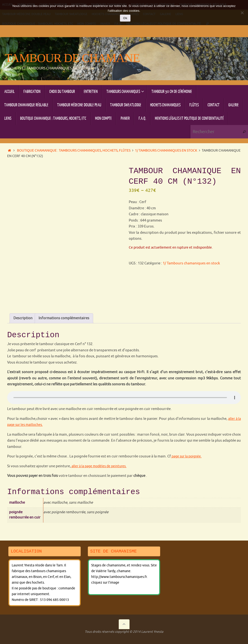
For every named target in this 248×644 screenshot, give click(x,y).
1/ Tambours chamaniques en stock (166, 151)
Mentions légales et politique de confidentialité (51, 628)
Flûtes (223, 617)
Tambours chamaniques (134, 612)
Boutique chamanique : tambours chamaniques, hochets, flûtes (74, 151)
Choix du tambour (68, 612)
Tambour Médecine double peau (96, 617)
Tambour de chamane (72, 58)
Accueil (14, 612)
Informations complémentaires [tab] (64, 279)
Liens (50, 623)
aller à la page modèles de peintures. (101, 426)
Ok (125, 18)
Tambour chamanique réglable (35, 617)
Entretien (99, 612)
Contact (15, 623)
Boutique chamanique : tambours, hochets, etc (101, 623)
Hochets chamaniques (192, 617)
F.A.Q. (197, 623)
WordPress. (235, 634)
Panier (181, 623)
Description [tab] (23, 279)
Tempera (216, 634)
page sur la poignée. (188, 417)
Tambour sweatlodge (148, 617)
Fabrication (36, 612)
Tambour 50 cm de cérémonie (185, 612)
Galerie (34, 623)
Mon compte (159, 623)
